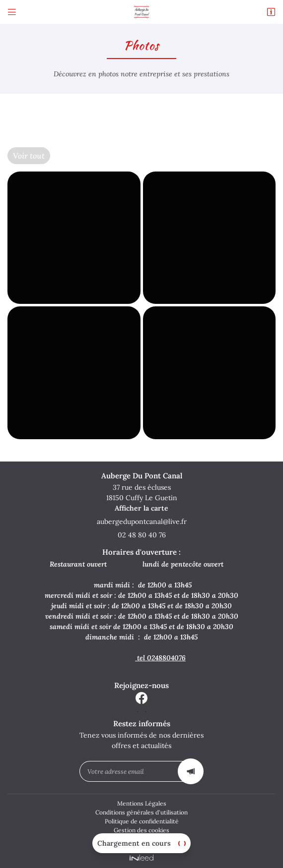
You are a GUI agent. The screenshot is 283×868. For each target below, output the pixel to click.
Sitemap (141, 839)
